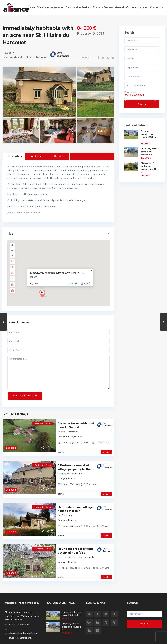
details (106, 449)
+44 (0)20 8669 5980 (20, 611)
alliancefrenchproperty (21, 624)
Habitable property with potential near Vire (75, 541)
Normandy (42, 57)
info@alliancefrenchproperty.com (21, 620)
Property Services (103, 7)
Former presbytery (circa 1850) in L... (149, 136)
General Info (122, 7)
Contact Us (156, 7)
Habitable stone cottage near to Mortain (75, 502)
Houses (7, 53)
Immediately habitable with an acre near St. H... (57, 273)
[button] (44, 294)
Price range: (130, 92)
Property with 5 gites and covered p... (150, 152)
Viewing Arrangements (50, 7)
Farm (71, 437)
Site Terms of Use (151, 639)
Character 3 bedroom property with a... (149, 168)
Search (142, 104)
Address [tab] (36, 156)
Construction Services (78, 7)
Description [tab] (15, 156)
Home (32, 7)
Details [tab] (58, 156)
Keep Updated (140, 7)
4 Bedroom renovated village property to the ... (76, 464)
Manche (30, 57)
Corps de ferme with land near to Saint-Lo (76, 425)
